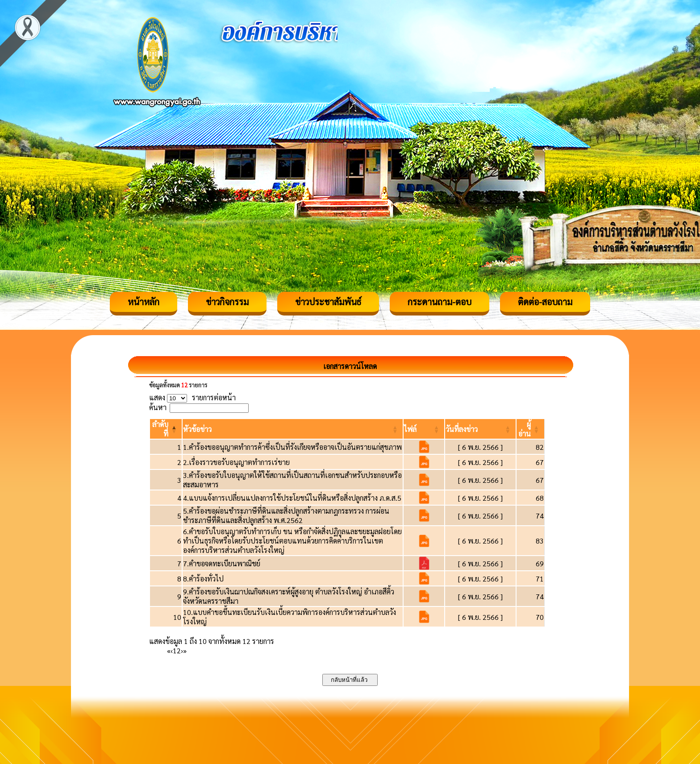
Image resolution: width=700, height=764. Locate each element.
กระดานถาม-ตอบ (440, 302)
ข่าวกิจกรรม (227, 302)
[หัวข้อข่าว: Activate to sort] (293, 429)
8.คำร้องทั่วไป (203, 579)
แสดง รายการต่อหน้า (192, 397)
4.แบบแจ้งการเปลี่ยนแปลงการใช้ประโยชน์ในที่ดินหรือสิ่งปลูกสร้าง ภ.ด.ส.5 (292, 498)
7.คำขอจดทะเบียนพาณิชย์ (222, 563)
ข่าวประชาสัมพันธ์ (328, 302)
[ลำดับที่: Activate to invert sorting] (166, 429)
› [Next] (182, 650)
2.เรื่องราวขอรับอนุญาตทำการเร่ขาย (236, 462)
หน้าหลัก (144, 302)
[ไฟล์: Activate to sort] (424, 429)
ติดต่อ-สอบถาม (545, 302)
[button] (197, 429)
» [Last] (185, 650)
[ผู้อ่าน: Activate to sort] (531, 429)
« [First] (169, 650)
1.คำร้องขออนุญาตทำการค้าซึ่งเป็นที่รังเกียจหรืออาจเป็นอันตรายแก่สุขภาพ (292, 447)
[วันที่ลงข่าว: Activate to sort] (480, 429)
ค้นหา (158, 407)
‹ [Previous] (172, 650)
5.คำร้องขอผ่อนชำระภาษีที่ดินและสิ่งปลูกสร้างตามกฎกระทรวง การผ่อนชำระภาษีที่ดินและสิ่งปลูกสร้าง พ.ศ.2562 (286, 515)
